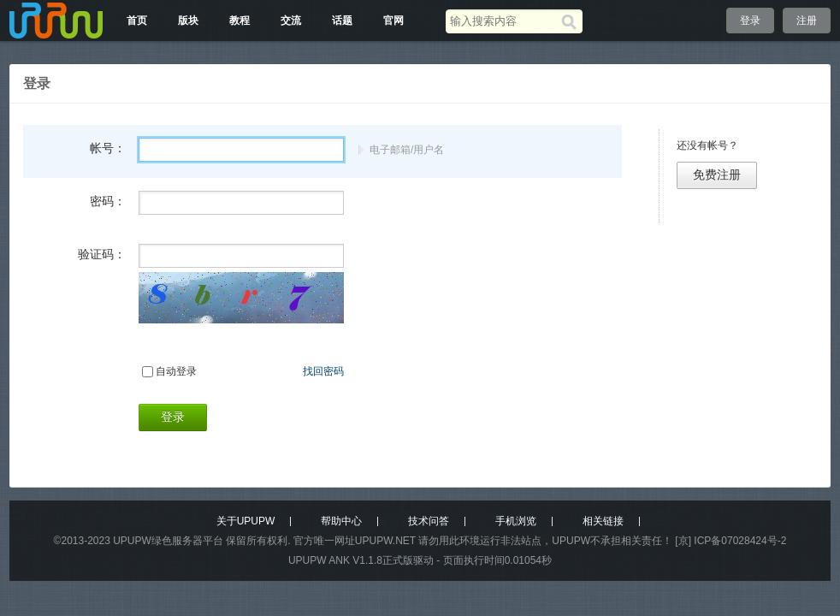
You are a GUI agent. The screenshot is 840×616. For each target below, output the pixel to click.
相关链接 (603, 521)
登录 (750, 21)
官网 (393, 21)
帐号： (108, 148)
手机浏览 (516, 521)
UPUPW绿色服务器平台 (168, 541)
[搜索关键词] (503, 21)
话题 (342, 21)
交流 (291, 21)
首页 (137, 21)
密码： (108, 201)
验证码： (102, 254)
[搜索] (572, 21)
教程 (240, 21)
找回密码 (323, 371)
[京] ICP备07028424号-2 (731, 541)
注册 (807, 21)
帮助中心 (341, 521)
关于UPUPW (246, 521)
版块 (188, 21)
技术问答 (429, 521)
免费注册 (717, 175)
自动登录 (176, 371)
